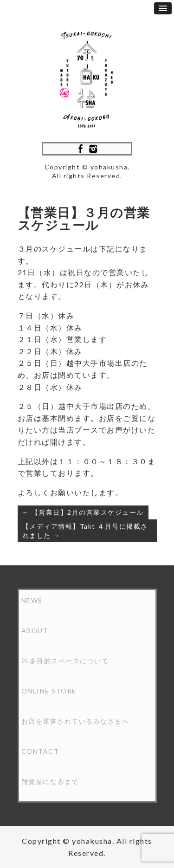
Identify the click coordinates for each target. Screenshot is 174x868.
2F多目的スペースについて (65, 661)
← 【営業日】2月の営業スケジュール (83, 512)
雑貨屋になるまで (50, 781)
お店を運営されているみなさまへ (75, 721)
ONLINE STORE (49, 691)
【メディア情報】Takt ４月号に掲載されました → (85, 531)
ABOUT (35, 631)
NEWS (32, 600)
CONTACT (40, 751)
